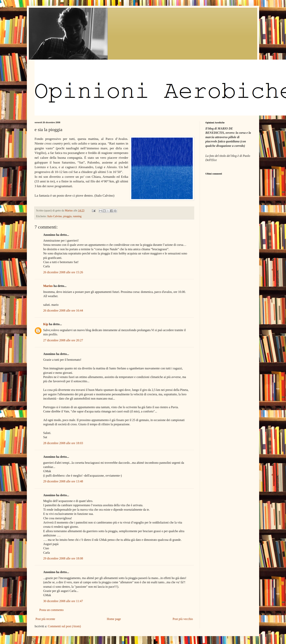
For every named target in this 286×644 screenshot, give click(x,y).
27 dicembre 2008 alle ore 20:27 (63, 340)
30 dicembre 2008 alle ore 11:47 (63, 601)
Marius (48, 286)
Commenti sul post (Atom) (64, 626)
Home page (114, 619)
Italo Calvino (55, 216)
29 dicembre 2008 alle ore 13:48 (63, 481)
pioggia (67, 216)
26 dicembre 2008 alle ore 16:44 (63, 310)
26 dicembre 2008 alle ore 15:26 (63, 272)
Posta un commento (51, 610)
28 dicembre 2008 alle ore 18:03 (63, 443)
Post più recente (45, 619)
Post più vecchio (183, 619)
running (77, 216)
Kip (46, 324)
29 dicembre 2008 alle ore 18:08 (63, 558)
